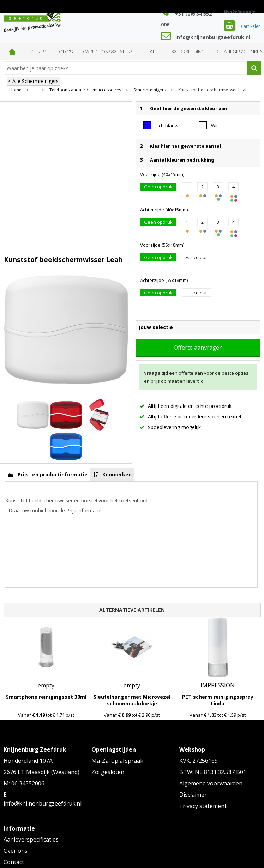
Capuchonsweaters (108, 52)
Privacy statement (203, 806)
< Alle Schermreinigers (33, 81)
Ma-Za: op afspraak (117, 761)
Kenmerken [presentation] (117, 474)
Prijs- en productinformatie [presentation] (53, 474)
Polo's (65, 52)
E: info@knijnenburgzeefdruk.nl (43, 799)
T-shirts (36, 52)
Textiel (152, 52)
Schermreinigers (150, 90)
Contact (14, 862)
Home (12, 52)
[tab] (48, 474)
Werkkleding (188, 52)
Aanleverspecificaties (31, 839)
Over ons (16, 851)
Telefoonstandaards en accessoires (85, 90)
